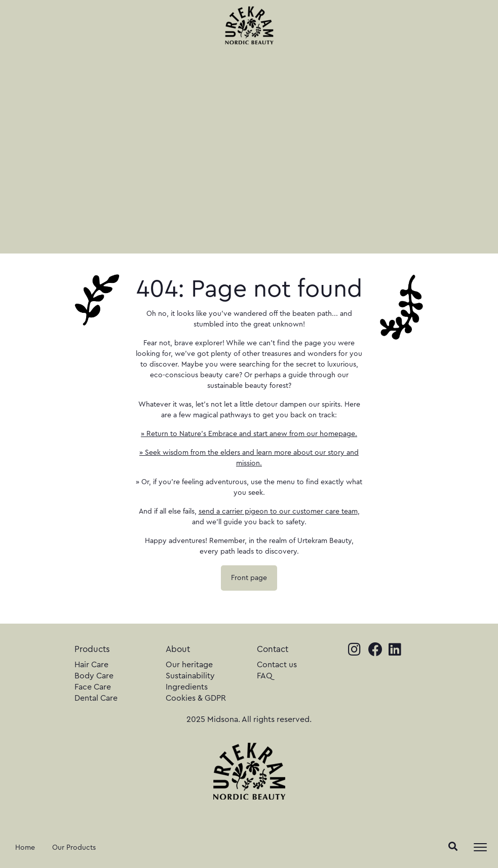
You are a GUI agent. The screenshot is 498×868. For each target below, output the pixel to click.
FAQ (265, 676)
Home (25, 848)
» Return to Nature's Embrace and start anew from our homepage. (249, 434)
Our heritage (189, 665)
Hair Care (91, 665)
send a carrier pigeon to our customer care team (278, 512)
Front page (249, 578)
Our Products (74, 848)
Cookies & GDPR (196, 698)
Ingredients (187, 687)
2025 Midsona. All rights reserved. (249, 719)
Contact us (277, 665)
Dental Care (96, 698)
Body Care (94, 676)
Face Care (93, 687)
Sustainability (190, 676)
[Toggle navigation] (480, 847)
